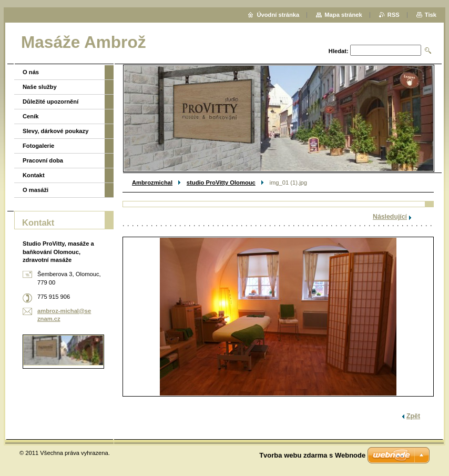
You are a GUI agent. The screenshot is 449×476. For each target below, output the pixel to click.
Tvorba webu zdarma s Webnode (312, 455)
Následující (390, 217)
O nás (31, 72)
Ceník (30, 116)
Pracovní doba (43, 160)
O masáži (35, 190)
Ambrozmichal (152, 183)
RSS (394, 15)
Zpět (413, 416)
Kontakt (34, 175)
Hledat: (339, 51)
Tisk (431, 15)
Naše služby (40, 87)
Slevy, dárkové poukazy (55, 131)
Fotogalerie (38, 146)
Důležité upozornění (50, 102)
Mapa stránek (343, 15)
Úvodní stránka (278, 15)
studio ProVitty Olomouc (221, 183)
